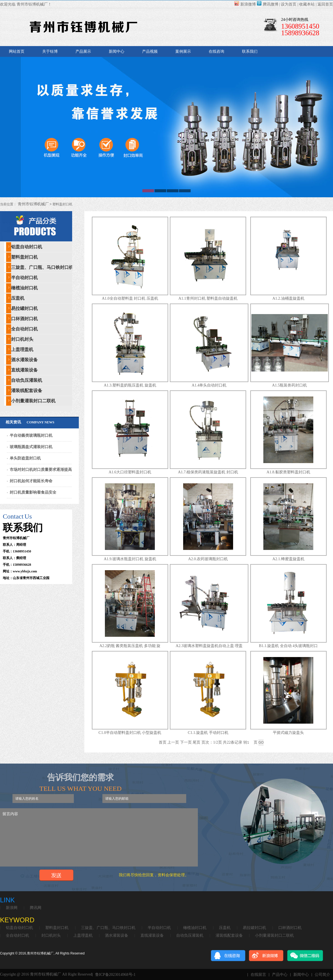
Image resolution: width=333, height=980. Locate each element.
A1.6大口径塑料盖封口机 (130, 472)
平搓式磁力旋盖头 (288, 733)
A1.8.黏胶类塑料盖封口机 (288, 472)
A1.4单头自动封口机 (209, 385)
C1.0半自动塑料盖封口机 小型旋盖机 (130, 733)
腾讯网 (36, 908)
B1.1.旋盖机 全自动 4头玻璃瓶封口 (288, 646)
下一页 (186, 742)
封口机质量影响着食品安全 (33, 492)
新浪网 (12, 908)
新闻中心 (117, 51)
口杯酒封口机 (24, 319)
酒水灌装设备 (24, 360)
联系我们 (250, 51)
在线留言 (258, 975)
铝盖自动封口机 (27, 247)
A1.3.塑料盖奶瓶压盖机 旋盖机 (130, 385)
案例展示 (183, 51)
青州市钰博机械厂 (33, 204)
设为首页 (289, 4)
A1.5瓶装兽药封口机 (289, 385)
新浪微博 (245, 4)
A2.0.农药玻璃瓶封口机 (208, 559)
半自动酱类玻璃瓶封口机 (31, 435)
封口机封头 (22, 339)
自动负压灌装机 (27, 380)
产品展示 (83, 51)
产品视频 (150, 51)
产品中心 (280, 975)
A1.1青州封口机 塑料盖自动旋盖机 (208, 298)
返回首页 (325, 4)
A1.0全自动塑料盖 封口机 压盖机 (130, 298)
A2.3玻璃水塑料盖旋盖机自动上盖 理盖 (209, 646)
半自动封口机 (24, 278)
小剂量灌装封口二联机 (33, 401)
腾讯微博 (268, 4)
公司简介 (322, 975)
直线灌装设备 (24, 370)
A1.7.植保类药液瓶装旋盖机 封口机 (208, 472)
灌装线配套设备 (27, 391)
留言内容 (99, 837)
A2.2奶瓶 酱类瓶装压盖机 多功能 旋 (130, 646)
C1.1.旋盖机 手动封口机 (208, 733)
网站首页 (17, 51)
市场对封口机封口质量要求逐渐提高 (41, 470)
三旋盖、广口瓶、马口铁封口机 (42, 267)
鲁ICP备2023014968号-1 (115, 975)
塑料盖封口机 (24, 257)
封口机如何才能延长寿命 (31, 481)
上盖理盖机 (22, 349)
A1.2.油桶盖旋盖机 (288, 298)
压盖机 (18, 298)
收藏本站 (307, 4)
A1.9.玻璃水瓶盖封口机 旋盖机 (130, 559)
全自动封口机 (24, 329)
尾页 (196, 742)
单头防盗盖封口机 (25, 458)
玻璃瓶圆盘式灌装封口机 (31, 447)
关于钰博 (50, 51)
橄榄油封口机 (24, 288)
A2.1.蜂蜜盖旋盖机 (288, 559)
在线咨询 (216, 51)
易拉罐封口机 (24, 308)
